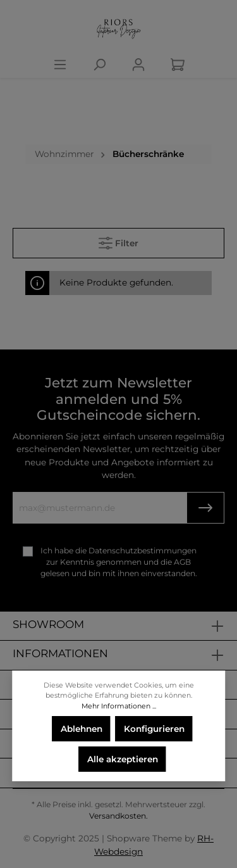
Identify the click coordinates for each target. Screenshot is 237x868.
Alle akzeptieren (123, 759)
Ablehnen (82, 729)
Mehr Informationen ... (119, 706)
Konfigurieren (154, 729)
